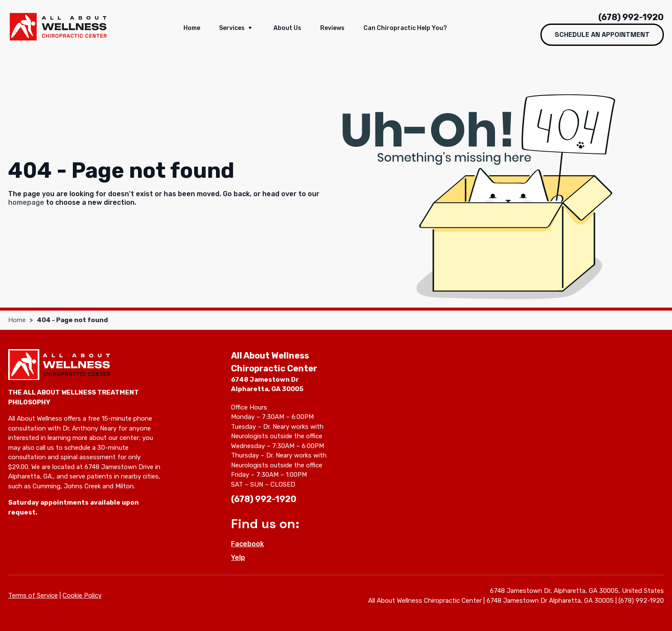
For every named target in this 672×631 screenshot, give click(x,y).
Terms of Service (33, 595)
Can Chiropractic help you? (405, 28)
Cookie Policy (82, 595)
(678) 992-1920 (631, 17)
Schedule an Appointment (602, 34)
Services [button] (237, 29)
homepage (26, 202)
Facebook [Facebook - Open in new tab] (247, 544)
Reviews (332, 28)
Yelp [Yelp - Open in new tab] (238, 558)
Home (192, 28)
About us (287, 28)
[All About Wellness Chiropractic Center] (57, 27)
